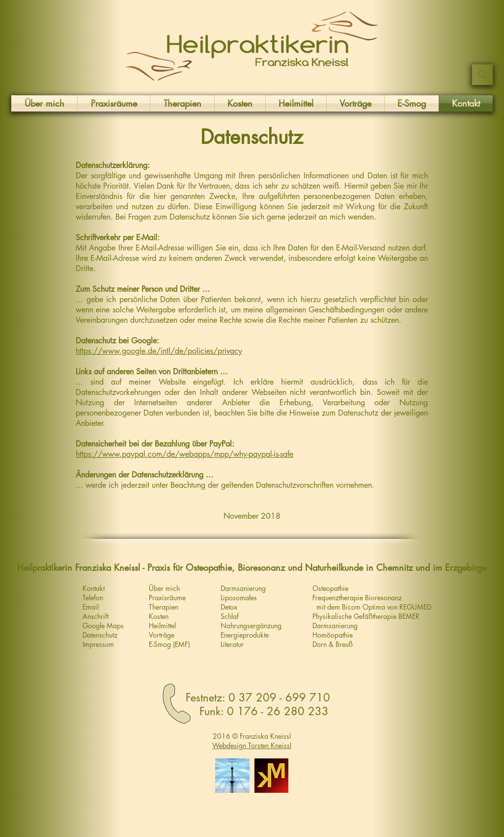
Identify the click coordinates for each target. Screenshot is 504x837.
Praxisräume (167, 598)
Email (91, 607)
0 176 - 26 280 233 (278, 711)
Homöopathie (333, 635)
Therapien (164, 607)
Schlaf (230, 616)
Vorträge (162, 635)
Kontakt (94, 588)
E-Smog (160, 644)
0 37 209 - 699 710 (279, 697)
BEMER (409, 616)
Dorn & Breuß (333, 644)
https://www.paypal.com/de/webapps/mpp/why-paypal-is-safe (184, 454)
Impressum (98, 644)
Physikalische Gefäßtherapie (355, 616)
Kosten (159, 616)
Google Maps (103, 626)
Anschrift (96, 616)
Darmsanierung (335, 626)
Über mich (164, 588)
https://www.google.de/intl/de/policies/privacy (159, 351)
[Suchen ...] (482, 75)
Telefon (93, 598)
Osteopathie (330, 588)
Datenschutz (100, 635)
